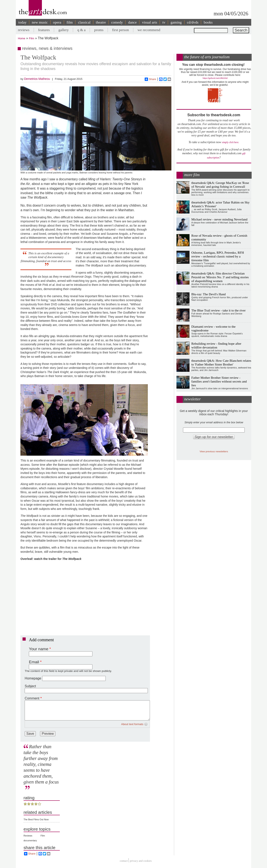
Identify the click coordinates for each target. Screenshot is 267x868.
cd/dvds (193, 22)
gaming (176, 22)
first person (120, 30)
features (44, 30)
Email (34, 662)
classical (84, 22)
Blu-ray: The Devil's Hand (209, 294)
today (22, 22)
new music (40, 22)
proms (99, 30)
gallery (63, 30)
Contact (124, 861)
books (208, 22)
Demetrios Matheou (37, 79)
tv (164, 22)
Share (150, 79)
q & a (81, 30)
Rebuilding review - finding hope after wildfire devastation (216, 345)
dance (132, 22)
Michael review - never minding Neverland (219, 219)
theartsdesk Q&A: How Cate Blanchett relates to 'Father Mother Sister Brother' (221, 362)
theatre (101, 22)
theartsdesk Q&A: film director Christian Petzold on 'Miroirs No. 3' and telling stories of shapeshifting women (220, 277)
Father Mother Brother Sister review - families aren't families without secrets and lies (219, 381)
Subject (30, 686)
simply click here (230, 142)
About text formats (132, 724)
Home (22, 38)
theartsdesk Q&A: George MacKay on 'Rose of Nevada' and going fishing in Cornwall (220, 185)
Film (32, 38)
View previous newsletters (214, 451)
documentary (30, 840)
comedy (117, 22)
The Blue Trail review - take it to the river (219, 310)
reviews (24, 30)
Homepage (33, 678)
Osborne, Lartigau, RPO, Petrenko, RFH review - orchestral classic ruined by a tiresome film (218, 256)
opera (57, 22)
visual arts (150, 22)
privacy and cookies (141, 861)
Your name (39, 649)
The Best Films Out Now (36, 819)
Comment (32, 698)
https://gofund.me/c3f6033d (215, 78)
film (70, 22)
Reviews (28, 836)
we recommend (149, 30)
